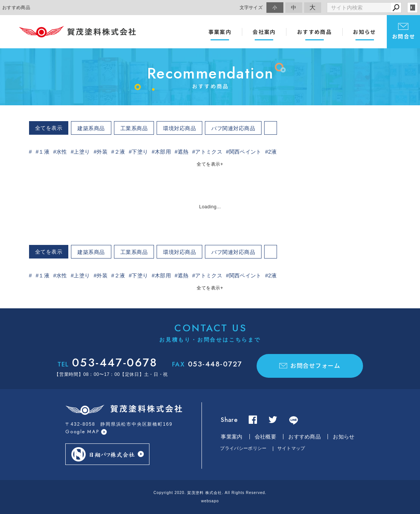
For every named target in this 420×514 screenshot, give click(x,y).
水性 (62, 152)
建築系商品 (91, 128)
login (412, 8)
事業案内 (220, 32)
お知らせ (365, 32)
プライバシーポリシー (243, 448)
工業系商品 (134, 128)
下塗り (140, 152)
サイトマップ (291, 448)
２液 (120, 152)
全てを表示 (49, 128)
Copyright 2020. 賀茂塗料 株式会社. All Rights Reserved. (210, 493)
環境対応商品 (179, 128)
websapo (210, 501)
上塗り (82, 152)
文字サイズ (251, 7)
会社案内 (264, 32)
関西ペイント (245, 152)
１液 (44, 152)
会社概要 (265, 437)
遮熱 (183, 152)
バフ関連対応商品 (233, 128)
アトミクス (209, 152)
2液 (272, 152)
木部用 (163, 152)
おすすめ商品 (314, 32)
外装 (102, 152)
